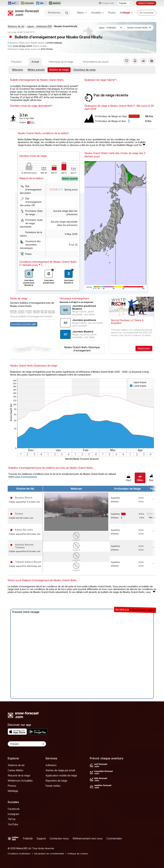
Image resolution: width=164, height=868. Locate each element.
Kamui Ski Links (24, 530)
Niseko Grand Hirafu (66, 26)
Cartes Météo (16, 770)
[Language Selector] (27, 744)
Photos (112, 13)
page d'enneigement (26, 477)
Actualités (97, 13)
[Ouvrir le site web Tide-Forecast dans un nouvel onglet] (41, 3)
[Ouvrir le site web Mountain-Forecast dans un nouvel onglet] (27, 3)
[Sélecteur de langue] (125, 3)
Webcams (17, 70)
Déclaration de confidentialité (49, 854)
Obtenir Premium (146, 3)
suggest (76, 540)
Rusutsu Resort (24, 498)
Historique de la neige (61, 62)
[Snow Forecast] (23, 13)
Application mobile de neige (61, 775)
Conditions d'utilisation (19, 854)
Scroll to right (153, 529)
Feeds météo (53, 786)
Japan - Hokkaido (39, 26)
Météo (82, 13)
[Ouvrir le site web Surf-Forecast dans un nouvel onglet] (13, 3)
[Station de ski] (139, 28)
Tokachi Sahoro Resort (28, 562)
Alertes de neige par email (60, 770)
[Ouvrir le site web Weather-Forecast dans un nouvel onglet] (55, 3)
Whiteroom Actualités (20, 781)
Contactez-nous (59, 838)
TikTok (12, 819)
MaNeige (13, 791)
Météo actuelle (36, 70)
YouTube (13, 824)
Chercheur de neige (84, 70)
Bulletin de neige (59, 70)
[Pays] (110, 28)
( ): (31, 265)
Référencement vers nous (88, 838)
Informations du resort (96, 62)
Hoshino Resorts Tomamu (24, 546)
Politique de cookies (78, 854)
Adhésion (51, 765)
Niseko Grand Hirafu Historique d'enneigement (82, 349)
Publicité (28, 838)
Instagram (13, 814)
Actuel (35, 62)
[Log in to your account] (147, 13)
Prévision (16, 62)
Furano (19, 514)
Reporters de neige (56, 781)
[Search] (67, 13)
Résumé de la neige (19, 775)
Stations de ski (16, 26)
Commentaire (114, 838)
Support (41, 838)
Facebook (14, 809)
